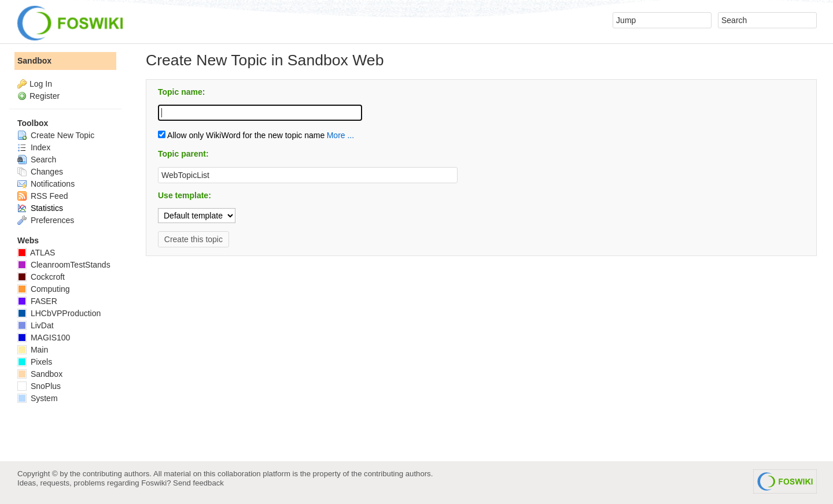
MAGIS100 (44, 338)
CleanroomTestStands (64, 265)
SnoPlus (39, 386)
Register (45, 96)
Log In (41, 84)
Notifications (46, 184)
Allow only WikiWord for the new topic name (241, 135)
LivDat (36, 325)
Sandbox (34, 61)
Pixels (35, 362)
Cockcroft (41, 277)
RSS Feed (43, 196)
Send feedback (198, 483)
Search (37, 160)
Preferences (46, 220)
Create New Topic (56, 135)
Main (33, 350)
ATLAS (36, 253)
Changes (40, 172)
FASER (37, 301)
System (38, 398)
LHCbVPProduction (59, 313)
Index (34, 147)
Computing (44, 289)
